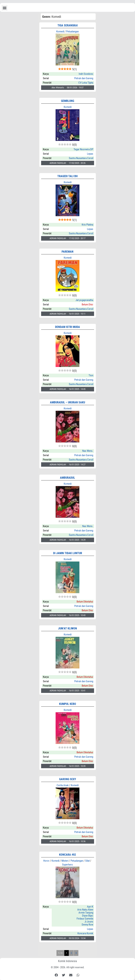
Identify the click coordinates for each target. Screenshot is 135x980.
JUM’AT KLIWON (67, 628)
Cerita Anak (63, 785)
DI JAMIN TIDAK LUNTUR (68, 553)
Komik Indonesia (67, 961)
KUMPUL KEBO (68, 704)
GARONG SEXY (68, 779)
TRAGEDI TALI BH (67, 176)
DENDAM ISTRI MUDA (67, 327)
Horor (46, 861)
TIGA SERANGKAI (68, 25)
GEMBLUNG (68, 101)
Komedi (60, 31)
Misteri (65, 861)
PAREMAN (67, 252)
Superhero (67, 865)
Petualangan (72, 31)
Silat (87, 861)
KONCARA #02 (67, 855)
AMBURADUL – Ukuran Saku (67, 402)
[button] (4, 8)
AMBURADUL (67, 478)
